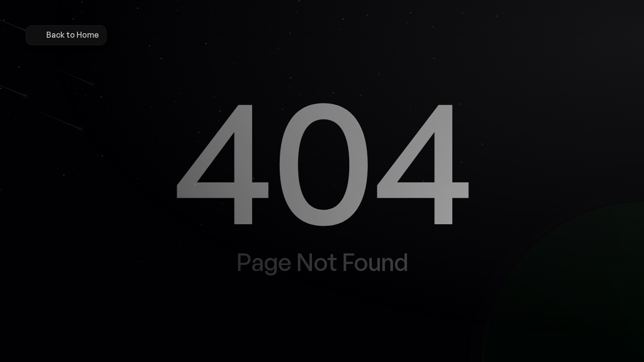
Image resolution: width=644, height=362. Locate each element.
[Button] (293, 327)
